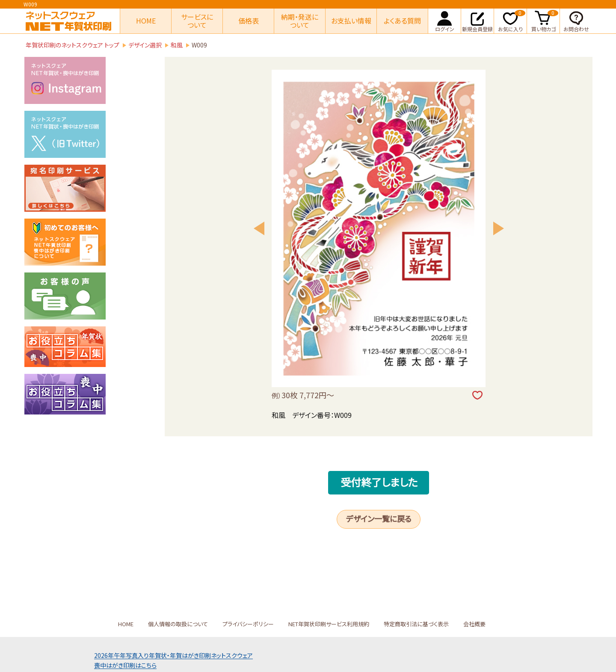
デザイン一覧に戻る (379, 518)
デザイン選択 (145, 45)
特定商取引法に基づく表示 (416, 624)
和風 (177, 45)
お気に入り (512, 21)
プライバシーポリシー (248, 624)
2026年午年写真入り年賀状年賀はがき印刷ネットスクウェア (173, 655)
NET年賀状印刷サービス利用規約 (329, 624)
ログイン (445, 21)
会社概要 (474, 624)
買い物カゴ (545, 21)
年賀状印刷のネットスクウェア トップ (73, 45)
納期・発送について (300, 21)
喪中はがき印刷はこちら (125, 665)
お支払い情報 (351, 21)
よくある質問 (402, 21)
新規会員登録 (477, 21)
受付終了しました (379, 482)
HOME (146, 21)
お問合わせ (576, 21)
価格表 (249, 21)
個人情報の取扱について (178, 624)
